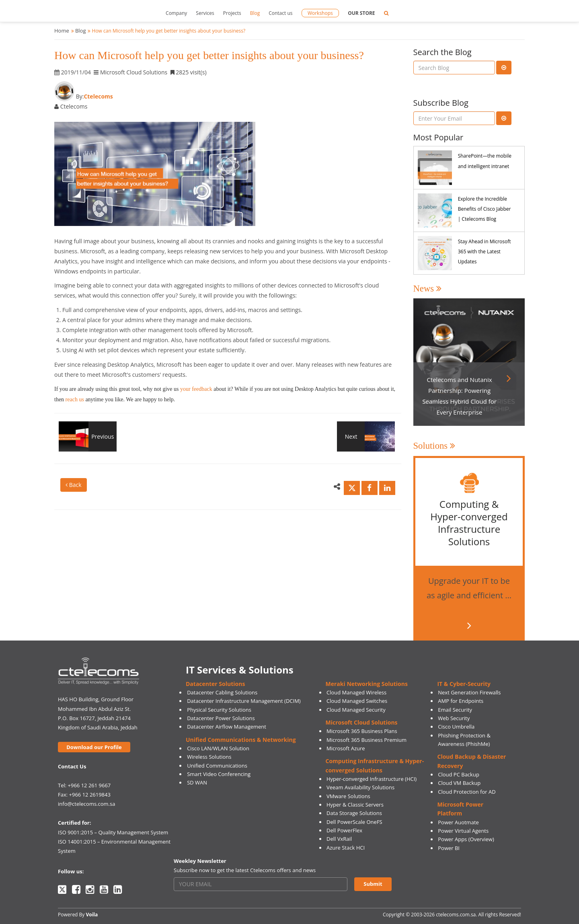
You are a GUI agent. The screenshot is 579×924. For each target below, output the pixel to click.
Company (176, 13)
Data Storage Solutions (354, 813)
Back (74, 485)
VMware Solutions (348, 796)
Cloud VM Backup (459, 783)
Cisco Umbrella (456, 727)
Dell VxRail (339, 839)
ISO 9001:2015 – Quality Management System (113, 832)
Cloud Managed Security (356, 710)
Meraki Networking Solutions (367, 684)
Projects (232, 13)
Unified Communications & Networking (241, 740)
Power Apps (452, 839)
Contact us (280, 13)
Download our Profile (94, 747)
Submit (373, 884)
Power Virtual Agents (463, 831)
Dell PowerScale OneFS (354, 822)
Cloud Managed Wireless (356, 692)
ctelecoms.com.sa (456, 915)
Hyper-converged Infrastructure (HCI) (372, 779)
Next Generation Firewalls (469, 692)
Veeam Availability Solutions (360, 787)
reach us (75, 399)
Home (62, 31)
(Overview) (481, 839)
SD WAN (197, 782)
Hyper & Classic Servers (355, 805)
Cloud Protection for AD (467, 792)
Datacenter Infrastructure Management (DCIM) (244, 701)
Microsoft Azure (346, 748)
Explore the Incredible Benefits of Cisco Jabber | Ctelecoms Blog (485, 209)
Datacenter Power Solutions (221, 718)
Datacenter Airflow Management (227, 727)
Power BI (449, 848)
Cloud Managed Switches (357, 701)
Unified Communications (217, 766)
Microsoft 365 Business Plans (362, 731)
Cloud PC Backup (459, 774)
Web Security (454, 718)
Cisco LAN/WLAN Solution (218, 748)
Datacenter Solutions (215, 684)
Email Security (455, 710)
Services (205, 13)
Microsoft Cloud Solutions (362, 722)
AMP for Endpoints (461, 701)
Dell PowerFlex (344, 830)
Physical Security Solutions (219, 710)
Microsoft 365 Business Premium (366, 740)
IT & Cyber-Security (464, 684)
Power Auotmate (458, 822)
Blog (255, 13)
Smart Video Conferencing (219, 774)
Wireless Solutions (209, 757)
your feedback (195, 389)
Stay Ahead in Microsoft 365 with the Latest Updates (485, 252)
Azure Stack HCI (346, 848)
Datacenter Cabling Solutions (222, 692)
